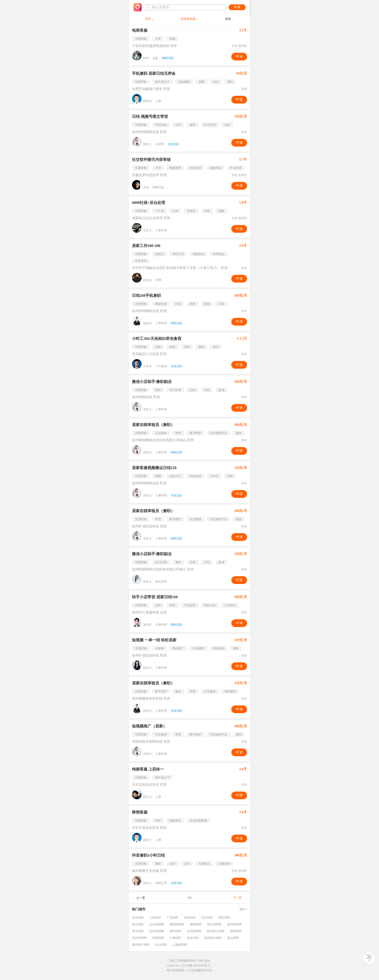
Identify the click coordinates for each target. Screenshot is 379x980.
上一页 (141, 898)
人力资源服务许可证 (199, 970)
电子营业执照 (175, 970)
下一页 (237, 898)
